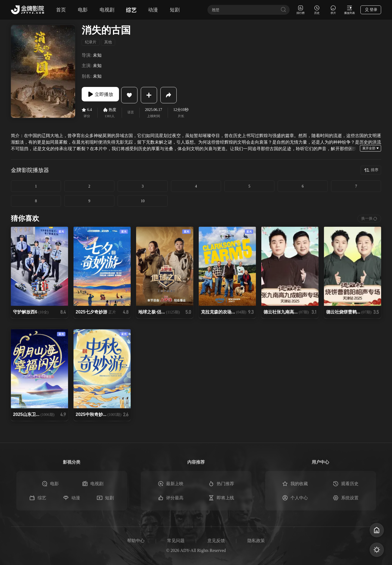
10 (143, 201)
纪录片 (91, 42)
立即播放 (103, 95)
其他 (108, 42)
